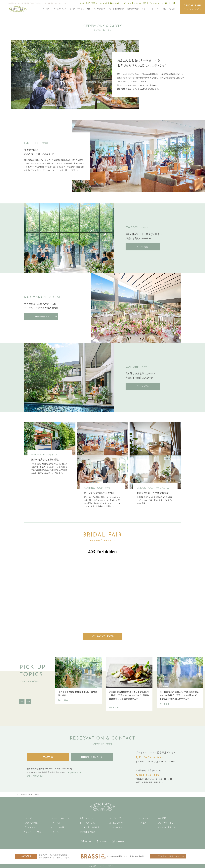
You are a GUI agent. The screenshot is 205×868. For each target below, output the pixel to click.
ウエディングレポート (119, 818)
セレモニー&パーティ (77, 9)
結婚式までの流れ (133, 9)
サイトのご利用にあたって (170, 827)
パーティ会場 (58, 827)
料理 (89, 9)
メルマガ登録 (26, 856)
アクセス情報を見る (35, 776)
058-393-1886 (149, 775)
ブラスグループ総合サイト (168, 856)
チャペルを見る (143, 247)
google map (75, 772)
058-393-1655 (151, 757)
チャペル (56, 823)
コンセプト (47, 9)
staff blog (88, 841)
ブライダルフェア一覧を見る (102, 636)
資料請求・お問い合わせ (92, 757)
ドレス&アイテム (99, 9)
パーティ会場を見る (41, 317)
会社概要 (162, 818)
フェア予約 (48, 757)
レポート (145, 9)
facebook (103, 841)
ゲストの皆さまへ (156, 3)
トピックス (127, 3)
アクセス (172, 9)
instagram (120, 841)
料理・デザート (87, 818)
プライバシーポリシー (168, 823)
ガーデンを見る (143, 386)
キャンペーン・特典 (159, 9)
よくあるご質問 (140, 3)
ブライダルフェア (60, 9)
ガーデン (56, 832)
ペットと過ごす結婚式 (116, 9)
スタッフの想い (32, 823)
